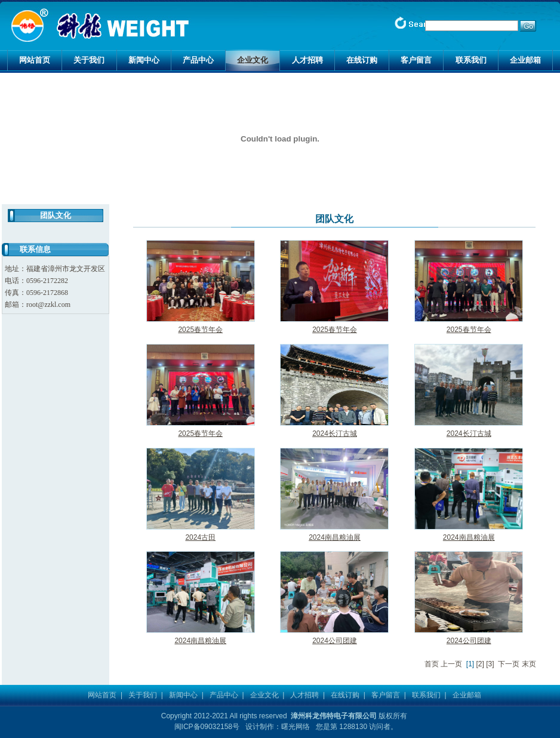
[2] (480, 664)
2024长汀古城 (335, 433)
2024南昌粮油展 (335, 537)
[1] (470, 664)
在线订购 (362, 60)
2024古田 (200, 537)
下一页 (509, 664)
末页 (529, 664)
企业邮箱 (525, 60)
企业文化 (253, 60)
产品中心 (198, 60)
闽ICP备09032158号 (207, 727)
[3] (490, 664)
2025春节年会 (200, 330)
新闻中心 (144, 60)
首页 (432, 664)
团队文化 (56, 215)
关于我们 (89, 60)
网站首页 (35, 60)
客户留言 (416, 60)
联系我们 (471, 60)
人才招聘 (307, 60)
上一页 (451, 664)
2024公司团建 (335, 641)
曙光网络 (296, 727)
